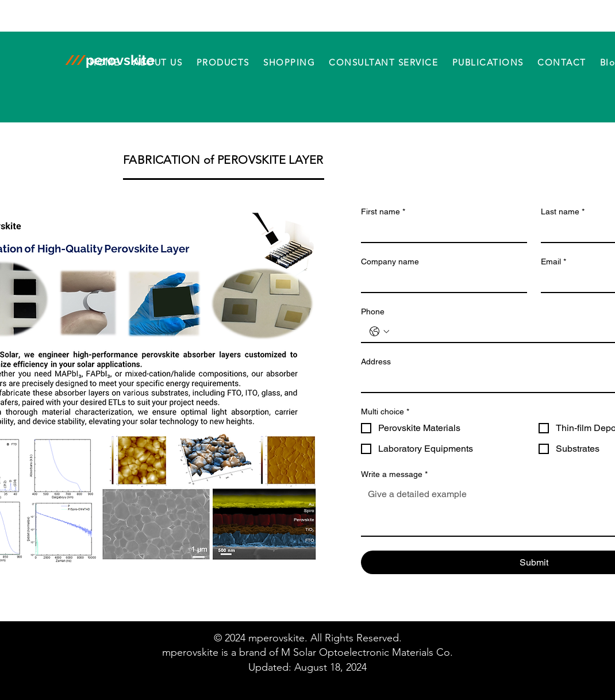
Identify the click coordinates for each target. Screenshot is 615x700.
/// (75, 60)
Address (376, 361)
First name (383, 212)
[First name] (441, 232)
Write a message (394, 474)
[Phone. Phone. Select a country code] (379, 332)
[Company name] (441, 282)
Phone (373, 311)
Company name (390, 261)
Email (553, 262)
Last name (563, 212)
